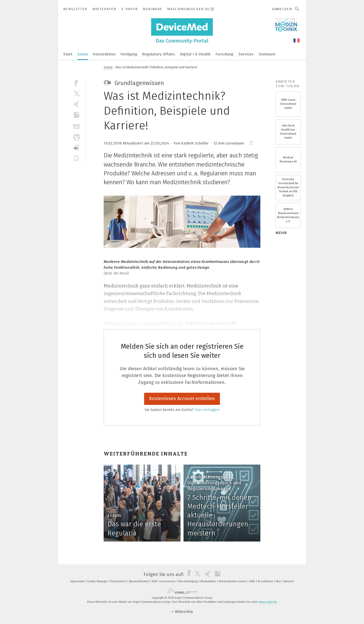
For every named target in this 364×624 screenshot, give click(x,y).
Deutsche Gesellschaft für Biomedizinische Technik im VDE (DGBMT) (288, 188)
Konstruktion (104, 54)
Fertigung (129, 54)
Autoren (289, 581)
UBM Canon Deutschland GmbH (288, 104)
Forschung (224, 54)
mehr (281, 233)
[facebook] (76, 82)
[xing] (76, 104)
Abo (279, 581)
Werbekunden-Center (233, 581)
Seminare (267, 54)
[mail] (76, 126)
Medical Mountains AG (288, 160)
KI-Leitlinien (266, 581)
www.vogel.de (268, 602)
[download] (76, 148)
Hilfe (253, 581)
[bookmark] (251, 143)
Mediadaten (209, 581)
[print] (76, 137)
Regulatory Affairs (159, 54)
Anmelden (282, 9)
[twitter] (76, 93)
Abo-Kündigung (188, 581)
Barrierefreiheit (139, 581)
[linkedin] (76, 115)
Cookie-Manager (98, 581)
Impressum (78, 581)
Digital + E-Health (195, 54)
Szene (83, 54)
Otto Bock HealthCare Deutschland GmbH (288, 132)
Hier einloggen (207, 410)
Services (246, 54)
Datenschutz (119, 581)
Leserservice (168, 581)
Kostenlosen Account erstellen (182, 399)
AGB (155, 581)
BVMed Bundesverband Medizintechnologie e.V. (288, 215)
